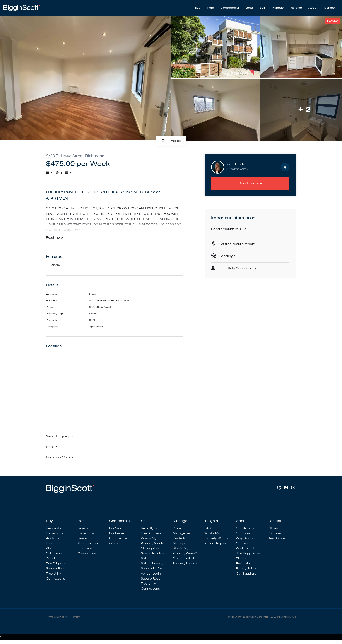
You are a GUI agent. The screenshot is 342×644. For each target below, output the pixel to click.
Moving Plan (150, 549)
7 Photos (171, 139)
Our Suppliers (246, 575)
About (313, 7)
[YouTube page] (293, 489)
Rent (210, 7)
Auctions (53, 539)
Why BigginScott (248, 539)
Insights (296, 7)
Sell (262, 7)
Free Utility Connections (239, 268)
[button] (52, 448)
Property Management (183, 532)
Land (249, 7)
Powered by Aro (287, 618)
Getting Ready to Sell (153, 557)
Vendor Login (151, 575)
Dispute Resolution (244, 562)
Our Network (245, 529)
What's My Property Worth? (185, 552)
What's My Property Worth (152, 542)
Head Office (276, 539)
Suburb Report (57, 570)
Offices (273, 529)
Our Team (243, 544)
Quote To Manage (180, 542)
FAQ (208, 529)
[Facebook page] (280, 489)
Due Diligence (56, 565)
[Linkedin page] (287, 489)
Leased (83, 539)
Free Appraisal (151, 534)
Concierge (228, 255)
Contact (330, 7)
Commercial (230, 7)
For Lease (117, 534)
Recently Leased (185, 565)
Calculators (54, 554)
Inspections (55, 534)
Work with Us (246, 549)
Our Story (243, 534)
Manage (278, 7)
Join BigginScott (248, 554)
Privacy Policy (246, 570)
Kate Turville (236, 162)
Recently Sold (151, 529)
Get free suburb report (238, 242)
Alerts (50, 549)
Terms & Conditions (57, 618)
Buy (198, 7)
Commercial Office (118, 542)
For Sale (115, 529)
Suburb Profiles (152, 570)
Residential (54, 529)
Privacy (76, 618)
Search (83, 529)
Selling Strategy (152, 565)
